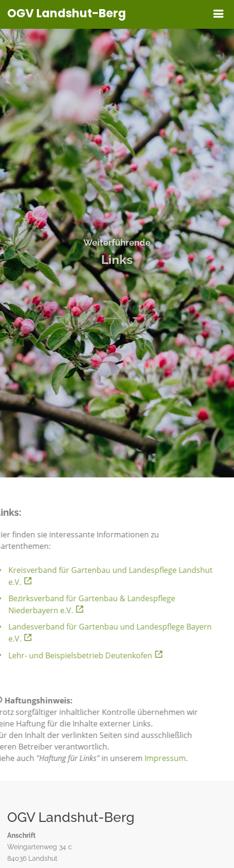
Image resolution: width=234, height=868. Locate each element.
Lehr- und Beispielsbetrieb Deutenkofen (79, 655)
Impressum (158, 758)
